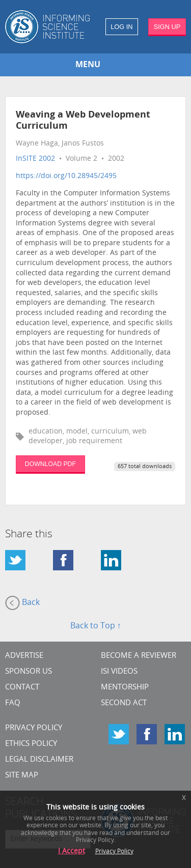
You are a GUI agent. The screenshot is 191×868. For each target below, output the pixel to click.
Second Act (124, 703)
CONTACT (22, 688)
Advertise (24, 656)
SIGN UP (167, 27)
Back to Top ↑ (96, 626)
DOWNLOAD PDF (50, 464)
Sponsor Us (29, 672)
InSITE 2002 (35, 159)
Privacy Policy (34, 728)
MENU (88, 65)
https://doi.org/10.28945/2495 (66, 176)
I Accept (72, 851)
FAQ (13, 703)
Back (22, 603)
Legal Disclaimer (39, 760)
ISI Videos (119, 672)
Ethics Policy (31, 744)
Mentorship (125, 688)
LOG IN (121, 27)
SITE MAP (22, 776)
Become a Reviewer (139, 656)
